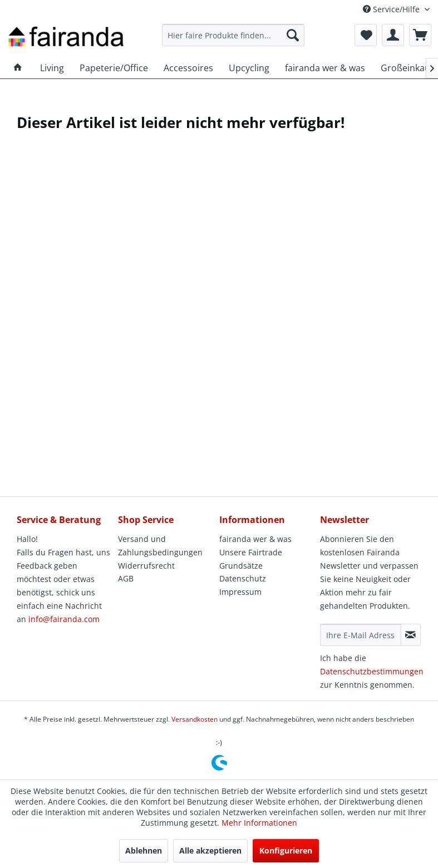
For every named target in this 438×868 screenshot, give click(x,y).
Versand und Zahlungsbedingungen (160, 546)
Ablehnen (144, 850)
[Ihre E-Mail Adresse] (360, 635)
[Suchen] (293, 35)
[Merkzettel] (366, 35)
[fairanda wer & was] (325, 68)
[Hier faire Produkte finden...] (233, 35)
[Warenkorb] (420, 35)
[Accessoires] (188, 68)
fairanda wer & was (255, 539)
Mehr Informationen (259, 823)
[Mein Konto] (393, 35)
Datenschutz (243, 578)
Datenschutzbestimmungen (372, 671)
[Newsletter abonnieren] (411, 635)
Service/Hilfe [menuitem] (392, 9)
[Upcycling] (249, 68)
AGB (126, 578)
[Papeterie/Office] (114, 68)
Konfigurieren (286, 850)
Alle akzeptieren (210, 850)
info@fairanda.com (64, 619)
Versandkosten (195, 719)
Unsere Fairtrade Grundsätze (251, 559)
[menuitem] (233, 35)
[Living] (52, 68)
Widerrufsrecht (146, 566)
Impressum (240, 592)
